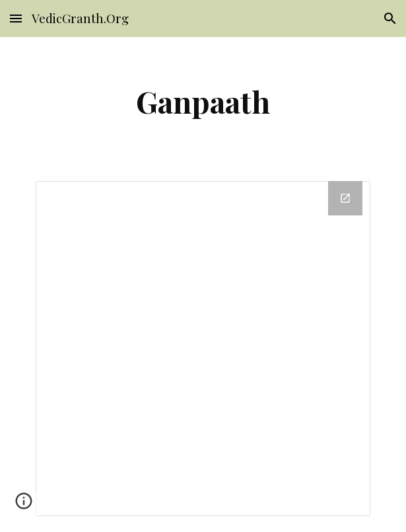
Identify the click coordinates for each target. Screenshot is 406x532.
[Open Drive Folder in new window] (345, 198)
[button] (16, 18)
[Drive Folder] (203, 349)
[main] (203, 101)
